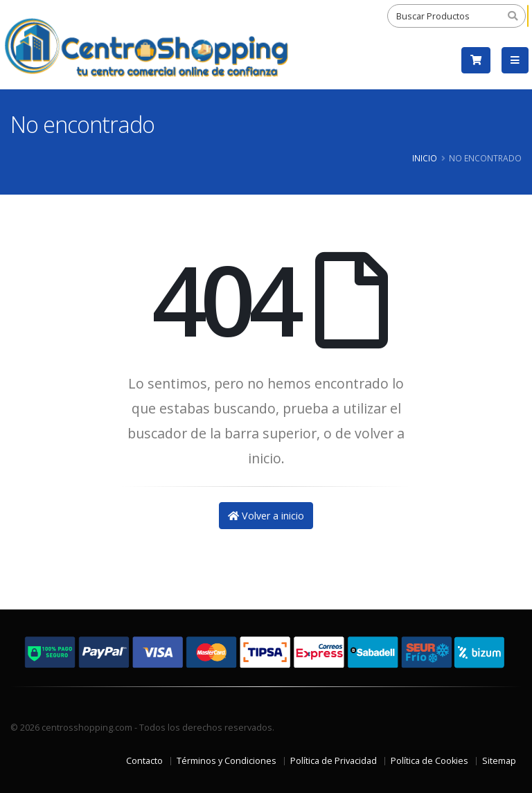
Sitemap (499, 761)
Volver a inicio (266, 516)
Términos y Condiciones (227, 761)
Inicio (425, 158)
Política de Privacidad (334, 761)
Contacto (144, 761)
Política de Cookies (429, 761)
